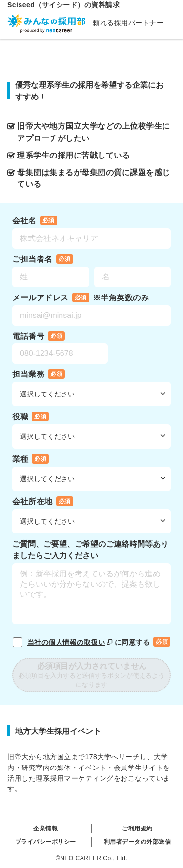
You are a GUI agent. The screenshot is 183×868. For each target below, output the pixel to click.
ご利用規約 (137, 829)
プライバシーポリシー (46, 842)
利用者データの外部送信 (138, 842)
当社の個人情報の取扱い (71, 642)
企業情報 (45, 829)
